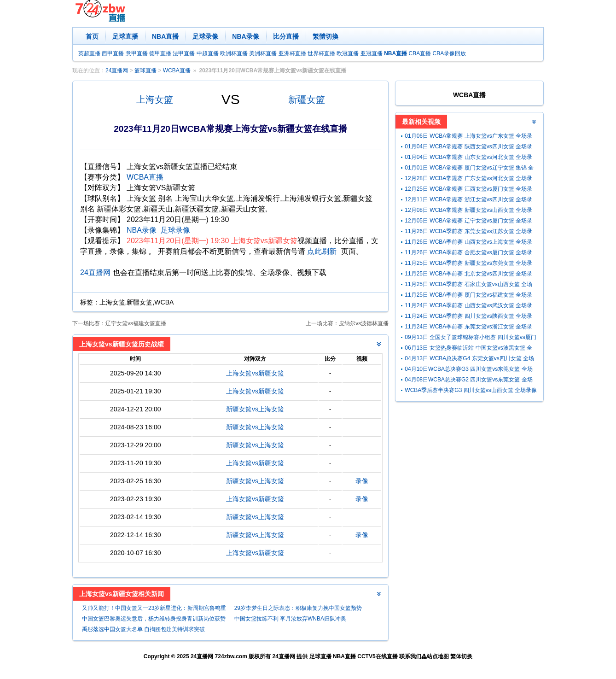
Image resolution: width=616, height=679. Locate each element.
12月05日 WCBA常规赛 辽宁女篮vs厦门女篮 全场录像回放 (468, 222)
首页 (92, 36)
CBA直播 (420, 53)
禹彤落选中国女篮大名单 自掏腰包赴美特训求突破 (143, 629)
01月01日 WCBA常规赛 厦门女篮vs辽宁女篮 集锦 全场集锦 (469, 169)
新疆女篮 (307, 100)
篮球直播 (145, 70)
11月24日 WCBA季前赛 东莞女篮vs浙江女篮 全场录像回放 (468, 328)
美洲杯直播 (263, 53)
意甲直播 (137, 53)
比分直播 (286, 36)
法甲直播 (184, 53)
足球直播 (125, 36)
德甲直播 (160, 53)
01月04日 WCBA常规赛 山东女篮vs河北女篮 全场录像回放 (468, 158)
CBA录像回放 (450, 53)
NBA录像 (245, 36)
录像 (362, 481)
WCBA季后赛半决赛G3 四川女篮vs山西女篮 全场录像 (471, 390)
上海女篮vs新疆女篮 (255, 373)
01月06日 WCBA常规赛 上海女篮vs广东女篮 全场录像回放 (468, 137)
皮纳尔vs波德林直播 (364, 323)
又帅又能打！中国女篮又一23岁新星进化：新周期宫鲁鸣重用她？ (154, 609)
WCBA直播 (177, 70)
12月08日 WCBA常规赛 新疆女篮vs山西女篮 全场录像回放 (468, 211)
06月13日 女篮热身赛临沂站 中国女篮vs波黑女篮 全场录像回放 (468, 349)
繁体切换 (461, 656)
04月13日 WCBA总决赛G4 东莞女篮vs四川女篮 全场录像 (469, 360)
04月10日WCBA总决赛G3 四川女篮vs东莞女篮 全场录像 (468, 370)
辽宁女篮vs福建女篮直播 (136, 323)
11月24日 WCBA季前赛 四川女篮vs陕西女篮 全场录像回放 (468, 317)
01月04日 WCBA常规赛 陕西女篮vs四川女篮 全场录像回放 (468, 148)
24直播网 (117, 70)
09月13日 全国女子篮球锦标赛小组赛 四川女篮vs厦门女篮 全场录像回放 (470, 338)
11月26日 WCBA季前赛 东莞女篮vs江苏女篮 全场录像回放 (468, 232)
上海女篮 (155, 100)
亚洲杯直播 (292, 53)
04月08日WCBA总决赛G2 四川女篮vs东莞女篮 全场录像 (468, 381)
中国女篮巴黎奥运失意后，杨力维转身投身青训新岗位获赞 (154, 619)
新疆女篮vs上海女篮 (255, 409)
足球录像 (205, 36)
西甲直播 (113, 53)
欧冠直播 (348, 53)
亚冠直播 (372, 53)
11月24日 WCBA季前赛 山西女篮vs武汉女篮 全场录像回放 (468, 307)
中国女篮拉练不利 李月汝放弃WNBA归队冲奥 (290, 619)
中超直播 (208, 53)
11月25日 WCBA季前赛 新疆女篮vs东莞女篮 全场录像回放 (468, 264)
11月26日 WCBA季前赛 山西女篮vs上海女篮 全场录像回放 (468, 243)
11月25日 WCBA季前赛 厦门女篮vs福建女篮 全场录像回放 (468, 296)
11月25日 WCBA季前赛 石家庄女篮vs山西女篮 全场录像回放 (468, 285)
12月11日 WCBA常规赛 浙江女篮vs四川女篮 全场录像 (468, 201)
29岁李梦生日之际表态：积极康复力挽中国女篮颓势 (298, 608)
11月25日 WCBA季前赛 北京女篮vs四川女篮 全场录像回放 (468, 275)
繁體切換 (325, 36)
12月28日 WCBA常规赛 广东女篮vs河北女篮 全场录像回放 (468, 179)
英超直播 (89, 53)
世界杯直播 (321, 53)
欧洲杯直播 (234, 53)
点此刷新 (322, 251)
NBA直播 (165, 36)
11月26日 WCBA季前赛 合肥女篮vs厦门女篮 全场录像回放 (468, 254)
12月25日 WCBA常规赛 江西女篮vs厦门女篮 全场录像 (468, 190)
